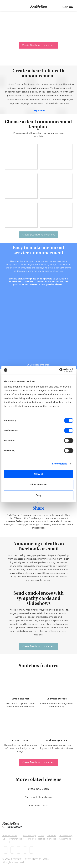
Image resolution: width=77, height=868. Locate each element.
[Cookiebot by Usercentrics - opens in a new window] (59, 370)
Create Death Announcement (38, 45)
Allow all (38, 474)
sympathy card (17, 624)
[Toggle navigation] (3, 6)
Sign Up (67, 7)
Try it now (40, 110)
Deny (38, 495)
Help (26, 835)
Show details (60, 464)
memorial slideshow (42, 613)
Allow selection (38, 484)
